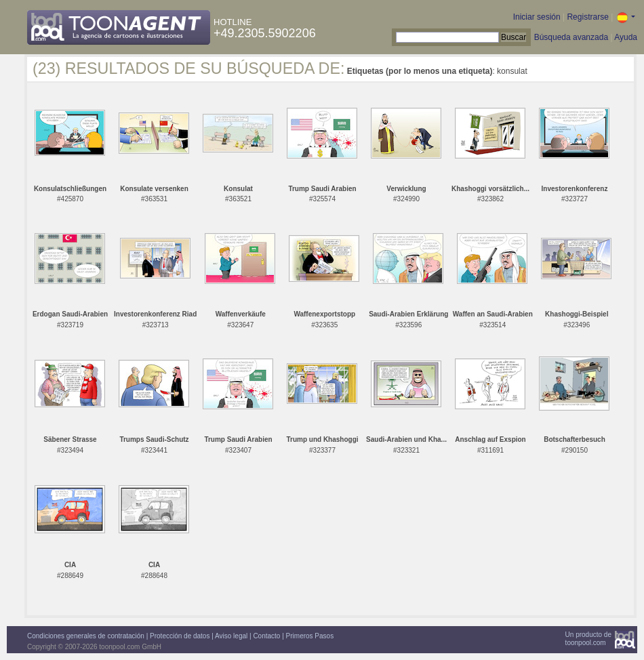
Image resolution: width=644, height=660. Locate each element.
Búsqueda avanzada (571, 37)
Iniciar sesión (537, 17)
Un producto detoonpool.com (588, 639)
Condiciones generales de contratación (86, 636)
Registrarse (587, 17)
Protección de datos (180, 636)
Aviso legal (231, 636)
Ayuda (626, 37)
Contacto (266, 636)
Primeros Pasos (310, 636)
